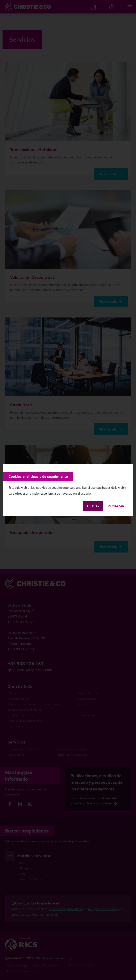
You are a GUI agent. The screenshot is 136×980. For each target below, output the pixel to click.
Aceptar (93, 506)
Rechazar (116, 506)
